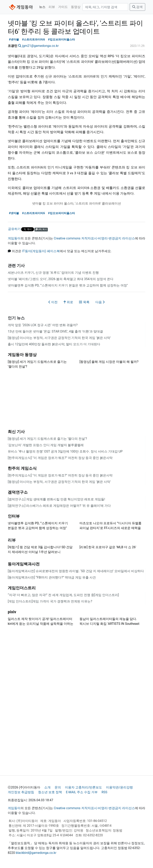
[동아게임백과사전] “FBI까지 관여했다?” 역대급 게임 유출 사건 (52, 577)
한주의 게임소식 (22, 468)
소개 (47, 787)
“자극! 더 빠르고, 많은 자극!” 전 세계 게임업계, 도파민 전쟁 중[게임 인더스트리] (63, 595)
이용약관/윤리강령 (119, 787)
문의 (58, 787)
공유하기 (14, 229)
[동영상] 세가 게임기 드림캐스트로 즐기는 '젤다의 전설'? (47, 439)
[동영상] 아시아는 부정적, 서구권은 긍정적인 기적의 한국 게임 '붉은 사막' (59, 338)
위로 (68, 302)
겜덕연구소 (18, 492)
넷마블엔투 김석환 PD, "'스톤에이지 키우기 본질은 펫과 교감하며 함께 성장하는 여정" (68, 285)
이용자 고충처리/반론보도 (84, 787)
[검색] (105, 7)
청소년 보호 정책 (50, 792)
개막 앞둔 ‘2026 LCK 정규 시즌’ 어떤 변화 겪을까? (43, 325)
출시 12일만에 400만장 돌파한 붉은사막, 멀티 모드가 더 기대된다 (54, 344)
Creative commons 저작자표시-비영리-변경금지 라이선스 (94, 238)
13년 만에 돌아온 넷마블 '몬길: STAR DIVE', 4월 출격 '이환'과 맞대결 (55, 331)
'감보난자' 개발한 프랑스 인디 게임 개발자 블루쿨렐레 (46, 445)
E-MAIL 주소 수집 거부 (82, 792)
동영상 (76, 7)
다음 (100, 302)
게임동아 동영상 (22, 355)
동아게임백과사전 (24, 564)
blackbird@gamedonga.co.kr (36, 853)
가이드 (63, 7)
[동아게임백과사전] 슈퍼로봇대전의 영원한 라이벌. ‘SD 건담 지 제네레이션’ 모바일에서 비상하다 (76, 571)
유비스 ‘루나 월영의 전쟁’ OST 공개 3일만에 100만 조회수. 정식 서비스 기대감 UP (65, 451)
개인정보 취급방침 (21, 792)
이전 (53, 302)
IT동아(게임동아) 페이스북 (41, 251)
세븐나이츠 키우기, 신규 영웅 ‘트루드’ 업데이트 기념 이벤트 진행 (53, 273)
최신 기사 (16, 432)
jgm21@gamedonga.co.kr (40, 46)
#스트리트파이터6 (34, 40)
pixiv (12, 612)
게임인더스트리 (22, 588)
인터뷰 (14, 516)
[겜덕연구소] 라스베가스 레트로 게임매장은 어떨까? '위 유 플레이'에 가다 (59, 506)
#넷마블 (14, 40)
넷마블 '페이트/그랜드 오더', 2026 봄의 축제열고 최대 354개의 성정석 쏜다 (61, 279)
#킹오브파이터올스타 (61, 40)
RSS (104, 792)
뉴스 (42, 7)
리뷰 (52, 7)
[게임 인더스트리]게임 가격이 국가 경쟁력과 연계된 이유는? (50, 601)
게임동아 (14, 238)
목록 (84, 302)
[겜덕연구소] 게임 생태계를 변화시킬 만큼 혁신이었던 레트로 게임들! (56, 499)
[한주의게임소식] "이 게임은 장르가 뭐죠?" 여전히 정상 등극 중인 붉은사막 (60, 458)
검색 (137, 7)
